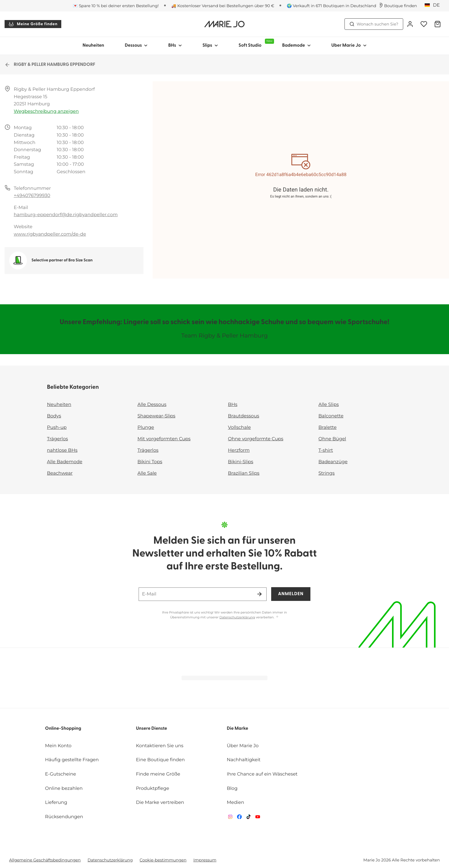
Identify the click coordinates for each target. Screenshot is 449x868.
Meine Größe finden (33, 24)
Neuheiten (93, 46)
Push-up (57, 428)
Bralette (327, 428)
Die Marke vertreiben (160, 803)
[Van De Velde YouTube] (258, 818)
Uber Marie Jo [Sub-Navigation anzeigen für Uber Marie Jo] (349, 46)
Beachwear (60, 473)
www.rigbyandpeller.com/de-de (50, 234)
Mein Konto (58, 746)
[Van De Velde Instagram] (230, 818)
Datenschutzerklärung (237, 617)
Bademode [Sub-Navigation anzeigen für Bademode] (296, 46)
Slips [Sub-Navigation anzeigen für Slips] (210, 46)
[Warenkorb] (438, 24)
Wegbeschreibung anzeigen (46, 112)
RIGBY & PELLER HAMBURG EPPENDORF (50, 65)
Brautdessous (244, 416)
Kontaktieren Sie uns (160, 746)
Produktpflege (153, 789)
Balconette (331, 416)
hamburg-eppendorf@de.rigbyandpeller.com (66, 215)
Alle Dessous (152, 405)
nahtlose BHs (62, 450)
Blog (232, 789)
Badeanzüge (333, 462)
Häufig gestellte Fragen (72, 760)
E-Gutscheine (60, 774)
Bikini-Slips (241, 462)
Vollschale (239, 428)
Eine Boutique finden (161, 760)
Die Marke (238, 729)
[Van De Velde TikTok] (249, 818)
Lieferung (56, 803)
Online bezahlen (64, 789)
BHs (233, 405)
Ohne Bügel (332, 439)
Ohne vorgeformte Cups (256, 439)
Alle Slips (329, 405)
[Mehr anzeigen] (277, 617)
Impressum (205, 860)
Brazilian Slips (244, 473)
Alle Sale (147, 473)
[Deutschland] (434, 5)
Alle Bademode (65, 462)
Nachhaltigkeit (244, 760)
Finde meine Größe (158, 774)
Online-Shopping (63, 729)
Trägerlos (57, 439)
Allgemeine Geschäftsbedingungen (45, 860)
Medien (236, 803)
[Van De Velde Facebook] (239, 818)
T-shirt (326, 450)
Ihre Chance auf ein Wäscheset (262, 774)
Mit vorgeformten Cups (164, 439)
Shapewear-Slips (156, 416)
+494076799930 (32, 196)
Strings (327, 473)
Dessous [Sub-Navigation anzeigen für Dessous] (136, 46)
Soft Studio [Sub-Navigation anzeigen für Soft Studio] (255, 43)
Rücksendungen (64, 817)
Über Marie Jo (243, 746)
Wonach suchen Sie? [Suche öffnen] (374, 24)
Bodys (54, 416)
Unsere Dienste (152, 729)
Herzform (239, 450)
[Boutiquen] (398, 6)
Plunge (146, 428)
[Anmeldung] (410, 24)
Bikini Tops (150, 462)
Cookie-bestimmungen (163, 860)
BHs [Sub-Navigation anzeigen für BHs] (175, 46)
